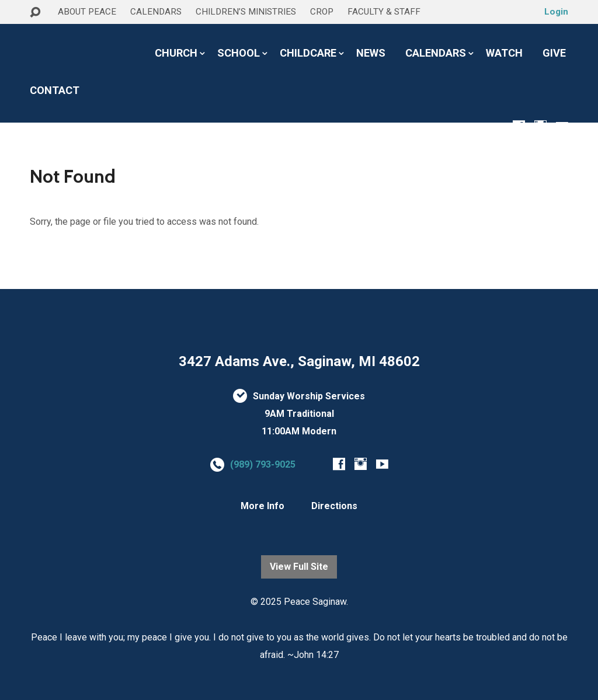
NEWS (371, 53)
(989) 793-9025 (263, 464)
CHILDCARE (308, 53)
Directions (334, 506)
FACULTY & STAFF (384, 12)
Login (556, 12)
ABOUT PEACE (87, 12)
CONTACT (55, 90)
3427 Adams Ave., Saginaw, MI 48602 (299, 361)
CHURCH (176, 53)
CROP (322, 12)
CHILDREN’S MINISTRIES (246, 12)
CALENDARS (156, 12)
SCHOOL (239, 53)
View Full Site (299, 567)
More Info (263, 506)
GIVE (554, 53)
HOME (45, 34)
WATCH (504, 53)
